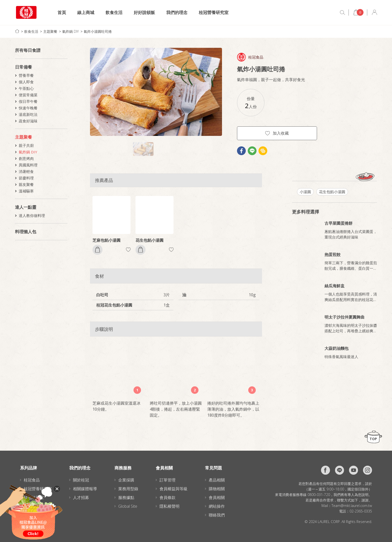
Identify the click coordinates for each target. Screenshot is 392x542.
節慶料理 (26, 178)
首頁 (62, 12)
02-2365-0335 (361, 511)
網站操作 (217, 506)
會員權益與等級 (173, 489)
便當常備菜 (28, 95)
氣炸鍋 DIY (70, 31)
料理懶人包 (26, 232)
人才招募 (81, 497)
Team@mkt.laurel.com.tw (352, 506)
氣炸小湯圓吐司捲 (98, 31)
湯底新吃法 (28, 114)
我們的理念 (177, 12)
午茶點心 (26, 88)
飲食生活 (114, 12)
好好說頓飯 (144, 12)
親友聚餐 (26, 184)
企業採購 (126, 480)
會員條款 (167, 497)
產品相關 (217, 480)
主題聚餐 (50, 31)
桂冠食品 (256, 57)
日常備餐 (23, 67)
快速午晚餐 (28, 108)
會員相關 (217, 497)
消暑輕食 (26, 171)
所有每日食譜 (28, 50)
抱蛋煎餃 (332, 254)
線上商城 (86, 12)
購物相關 (217, 489)
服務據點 (126, 497)
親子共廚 (26, 145)
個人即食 (26, 82)
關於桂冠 (81, 480)
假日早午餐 (28, 101)
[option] (156, 92)
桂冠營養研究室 (214, 12)
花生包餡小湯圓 (149, 240)
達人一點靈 (26, 207)
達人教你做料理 (32, 215)
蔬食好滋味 (28, 121)
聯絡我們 (217, 515)
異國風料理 (28, 165)
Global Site (128, 506)
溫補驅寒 (26, 191)
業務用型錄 (128, 489)
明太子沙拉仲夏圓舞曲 (344, 317)
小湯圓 (305, 192)
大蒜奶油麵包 (336, 348)
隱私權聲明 (169, 506)
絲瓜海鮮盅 (334, 286)
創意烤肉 (26, 158)
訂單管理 (167, 480)
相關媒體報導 (85, 489)
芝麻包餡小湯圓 (106, 240)
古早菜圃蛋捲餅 (338, 223)
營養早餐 (26, 75)
